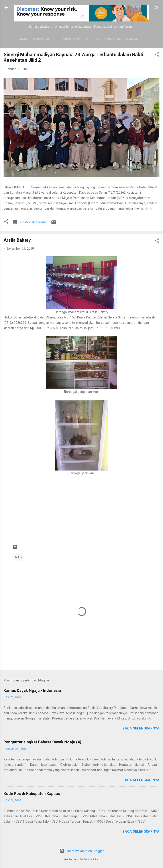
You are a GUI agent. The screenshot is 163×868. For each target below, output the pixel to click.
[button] (157, 55)
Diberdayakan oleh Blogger (81, 851)
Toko (18, 557)
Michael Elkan (92, 859)
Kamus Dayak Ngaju (36, 39)
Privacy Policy (75, 39)
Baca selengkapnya (141, 728)
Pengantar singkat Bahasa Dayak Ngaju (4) (42, 742)
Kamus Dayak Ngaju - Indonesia (32, 690)
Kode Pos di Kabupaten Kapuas (32, 794)
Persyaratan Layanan (118, 39)
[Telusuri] (157, 9)
